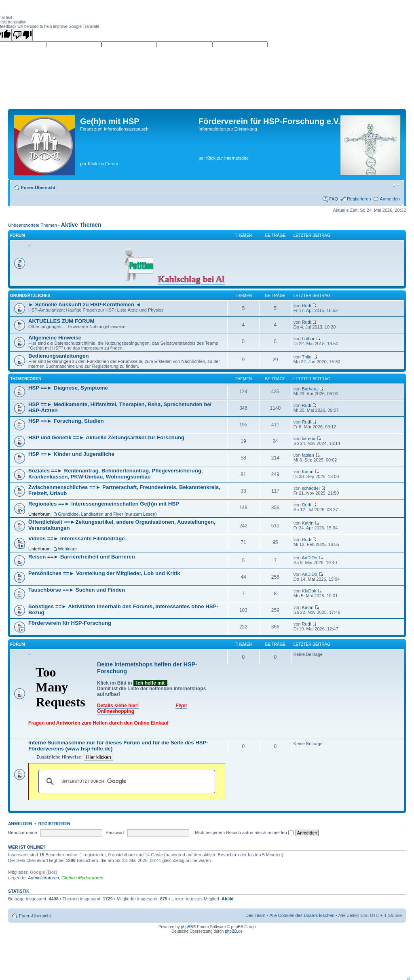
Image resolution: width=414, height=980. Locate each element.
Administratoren (43, 878)
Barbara (310, 389)
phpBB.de (234, 931)
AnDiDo (310, 558)
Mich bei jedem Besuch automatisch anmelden (244, 832)
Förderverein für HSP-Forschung (70, 623)
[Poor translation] (22, 35)
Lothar (308, 339)
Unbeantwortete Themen (33, 225)
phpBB (187, 927)
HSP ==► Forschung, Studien (66, 421)
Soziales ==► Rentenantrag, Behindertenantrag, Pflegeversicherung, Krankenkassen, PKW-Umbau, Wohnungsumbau (116, 474)
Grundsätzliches (30, 296)
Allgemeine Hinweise (55, 338)
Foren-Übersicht (38, 188)
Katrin (308, 472)
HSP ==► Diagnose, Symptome (68, 388)
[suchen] (126, 782)
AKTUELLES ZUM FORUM (61, 321)
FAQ (334, 199)
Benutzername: (23, 832)
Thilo (307, 357)
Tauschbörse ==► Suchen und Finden (77, 590)
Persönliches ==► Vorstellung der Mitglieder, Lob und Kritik (104, 573)
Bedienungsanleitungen (58, 356)
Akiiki (227, 899)
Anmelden (390, 199)
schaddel (311, 488)
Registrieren (359, 199)
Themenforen (26, 379)
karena (309, 438)
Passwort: (115, 832)
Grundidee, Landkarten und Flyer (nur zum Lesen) (107, 514)
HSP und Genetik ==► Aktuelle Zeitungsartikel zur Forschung (106, 437)
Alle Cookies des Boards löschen (302, 915)
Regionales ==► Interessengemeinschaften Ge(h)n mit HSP (104, 504)
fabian (308, 455)
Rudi (307, 306)
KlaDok (309, 591)
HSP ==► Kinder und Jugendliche (71, 454)
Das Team (255, 915)
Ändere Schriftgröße (394, 186)
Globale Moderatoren (82, 878)
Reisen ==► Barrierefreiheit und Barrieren (82, 557)
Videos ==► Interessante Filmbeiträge (77, 538)
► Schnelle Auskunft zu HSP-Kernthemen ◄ (84, 305)
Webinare (67, 549)
